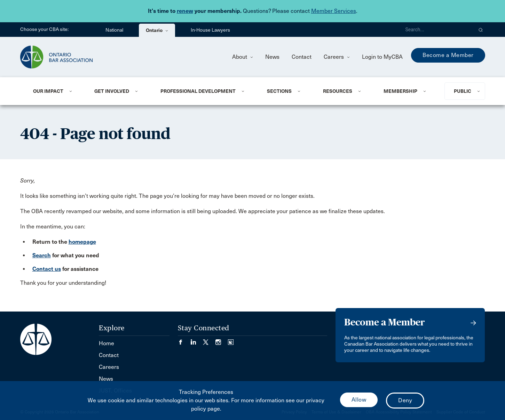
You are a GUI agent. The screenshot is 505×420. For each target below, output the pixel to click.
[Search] (436, 30)
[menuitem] (55, 91)
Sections (279, 91)
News (272, 57)
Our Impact (48, 91)
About (243, 57)
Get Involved (112, 91)
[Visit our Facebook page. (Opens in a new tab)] (184, 340)
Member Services (334, 11)
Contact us (47, 269)
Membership (400, 91)
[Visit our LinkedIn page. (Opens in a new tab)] (197, 340)
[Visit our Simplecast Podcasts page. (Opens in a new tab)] (231, 340)
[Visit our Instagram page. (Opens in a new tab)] (222, 340)
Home (106, 343)
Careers (337, 57)
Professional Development (198, 91)
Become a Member (448, 55)
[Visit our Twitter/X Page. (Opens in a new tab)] (209, 340)
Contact (302, 57)
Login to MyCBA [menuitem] (382, 57)
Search (42, 255)
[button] (481, 30)
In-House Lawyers (210, 30)
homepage (82, 242)
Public (463, 91)
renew (185, 11)
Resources (338, 91)
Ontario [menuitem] (157, 30)
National (114, 30)
